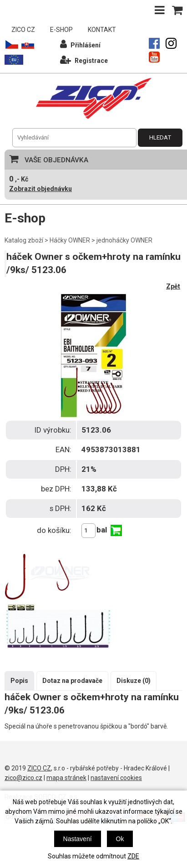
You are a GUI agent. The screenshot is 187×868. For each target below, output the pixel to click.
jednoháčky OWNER (124, 240)
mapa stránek (66, 778)
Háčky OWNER (70, 240)
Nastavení (78, 839)
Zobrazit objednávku (40, 189)
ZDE (133, 856)
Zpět (173, 286)
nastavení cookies (116, 778)
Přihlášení (80, 44)
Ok (120, 839)
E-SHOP (61, 30)
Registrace (84, 59)
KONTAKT (102, 30)
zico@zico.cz (23, 778)
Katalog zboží (24, 240)
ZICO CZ (23, 30)
